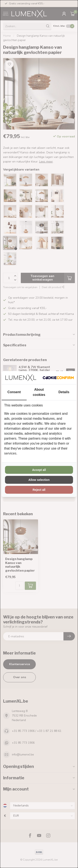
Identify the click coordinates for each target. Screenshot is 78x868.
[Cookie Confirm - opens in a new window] (58, 378)
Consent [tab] (14, 392)
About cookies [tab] (39, 392)
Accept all (39, 470)
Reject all (39, 490)
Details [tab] (64, 392)
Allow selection (39, 480)
